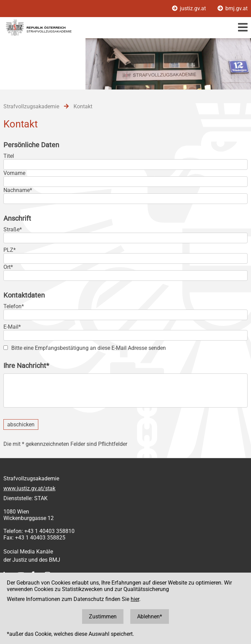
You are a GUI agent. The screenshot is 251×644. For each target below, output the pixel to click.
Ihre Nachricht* (26, 366)
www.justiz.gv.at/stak (29, 488)
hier (135, 599)
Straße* (13, 229)
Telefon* (14, 306)
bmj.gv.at (233, 8)
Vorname (14, 173)
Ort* (8, 267)
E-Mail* (12, 327)
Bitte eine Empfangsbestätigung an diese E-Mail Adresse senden (89, 348)
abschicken (21, 424)
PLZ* (10, 250)
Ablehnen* (150, 616)
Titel (9, 156)
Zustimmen (103, 616)
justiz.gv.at (190, 8)
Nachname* (18, 190)
